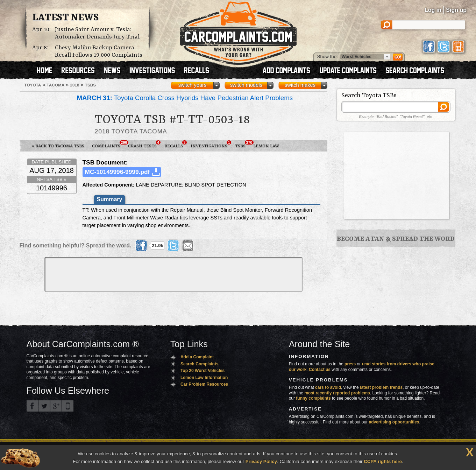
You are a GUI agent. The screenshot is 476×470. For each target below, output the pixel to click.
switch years (193, 85)
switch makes (300, 85)
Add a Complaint (197, 357)
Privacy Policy (261, 461)
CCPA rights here (383, 461)
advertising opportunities (394, 422)
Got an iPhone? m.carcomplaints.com (68, 406)
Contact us (320, 370)
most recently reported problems (337, 393)
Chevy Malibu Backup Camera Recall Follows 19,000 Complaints (99, 51)
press (350, 364)
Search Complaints (200, 364)
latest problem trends (381, 387)
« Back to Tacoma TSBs (58, 146)
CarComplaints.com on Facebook (32, 406)
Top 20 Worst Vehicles (203, 371)
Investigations (211, 145)
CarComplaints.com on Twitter (44, 406)
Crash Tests (144, 145)
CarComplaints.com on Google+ (56, 406)
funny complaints (313, 398)
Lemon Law (266, 146)
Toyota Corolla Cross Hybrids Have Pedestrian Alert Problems (185, 98)
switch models (246, 85)
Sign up (456, 10)
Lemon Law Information (204, 378)
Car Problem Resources (204, 384)
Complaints (108, 145)
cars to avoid (328, 387)
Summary (110, 199)
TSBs (242, 145)
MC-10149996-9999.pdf (118, 172)
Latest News (65, 18)
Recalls (176, 145)
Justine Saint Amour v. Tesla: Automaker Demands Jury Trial (97, 33)
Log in (433, 10)
